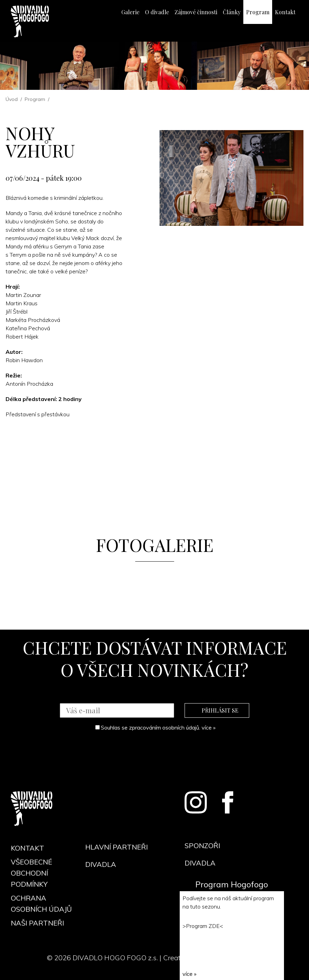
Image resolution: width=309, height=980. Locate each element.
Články (232, 12)
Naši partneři (37, 923)
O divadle (157, 12)
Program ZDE (203, 926)
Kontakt (285, 12)
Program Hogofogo (232, 884)
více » (209, 727)
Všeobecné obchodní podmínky (31, 873)
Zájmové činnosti (196, 12)
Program (258, 12)
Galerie (130, 12)
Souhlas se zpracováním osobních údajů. (155, 727)
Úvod (12, 99)
